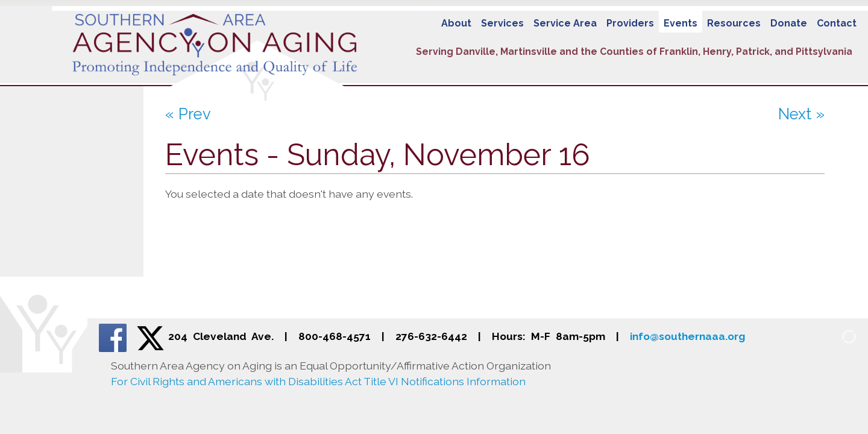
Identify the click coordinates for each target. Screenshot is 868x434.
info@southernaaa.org (687, 336)
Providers (630, 23)
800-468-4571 (335, 336)
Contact (837, 23)
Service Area (565, 23)
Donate (789, 23)
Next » (801, 114)
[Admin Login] (835, 336)
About (456, 23)
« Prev (188, 114)
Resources (734, 23)
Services (502, 23)
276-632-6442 (431, 336)
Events (681, 23)
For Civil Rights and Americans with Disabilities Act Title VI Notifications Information (318, 381)
